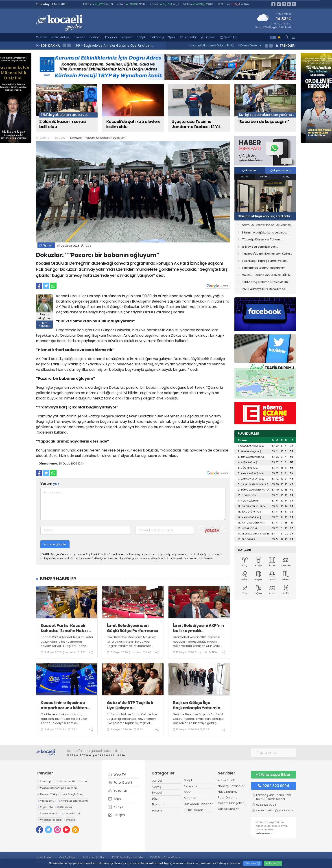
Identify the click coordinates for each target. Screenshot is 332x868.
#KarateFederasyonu (73, 801)
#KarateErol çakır (50, 820)
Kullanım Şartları (94, 857)
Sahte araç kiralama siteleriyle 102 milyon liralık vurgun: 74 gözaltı (265, 283)
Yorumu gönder (55, 544)
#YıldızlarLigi (71, 813)
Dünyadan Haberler (198, 804)
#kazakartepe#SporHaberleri (57, 788)
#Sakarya (64, 807)
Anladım (273, 863)
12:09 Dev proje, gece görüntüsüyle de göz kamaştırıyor (118, 46)
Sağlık (141, 37)
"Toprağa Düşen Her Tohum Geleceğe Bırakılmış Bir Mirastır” (263, 240)
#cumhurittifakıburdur (73, 781)
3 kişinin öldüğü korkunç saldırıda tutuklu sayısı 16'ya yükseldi (264, 216)
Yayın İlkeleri (44, 857)
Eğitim (94, 37)
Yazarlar (188, 37)
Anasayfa (43, 138)
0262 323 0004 (274, 786)
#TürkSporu (46, 801)
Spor (172, 37)
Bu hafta (265, 177)
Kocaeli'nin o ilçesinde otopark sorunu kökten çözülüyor (64, 705)
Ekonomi (110, 37)
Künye (116, 807)
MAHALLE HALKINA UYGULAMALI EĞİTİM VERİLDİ (266, 276)
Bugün (245, 177)
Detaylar (253, 863)
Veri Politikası (68, 857)
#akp (70, 820)
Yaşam (127, 37)
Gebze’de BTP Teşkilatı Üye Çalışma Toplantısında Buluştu (130, 705)
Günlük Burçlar (228, 809)
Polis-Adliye (60, 37)
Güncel (41, 37)
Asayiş (156, 787)
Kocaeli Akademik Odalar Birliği (212, 45)
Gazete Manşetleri (231, 803)
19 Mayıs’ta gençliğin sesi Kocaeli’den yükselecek (259, 247)
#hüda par (45, 781)
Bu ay (286, 177)
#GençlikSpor (73, 794)
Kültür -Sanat (193, 810)
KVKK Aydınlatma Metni (128, 857)
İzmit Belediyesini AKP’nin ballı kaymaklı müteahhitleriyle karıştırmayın (199, 628)
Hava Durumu (228, 792)
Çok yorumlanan (281, 170)
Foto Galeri (120, 783)
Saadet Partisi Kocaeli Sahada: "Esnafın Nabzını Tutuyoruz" (66, 628)
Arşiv (115, 799)
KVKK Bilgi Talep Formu (166, 857)
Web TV (228, 37)
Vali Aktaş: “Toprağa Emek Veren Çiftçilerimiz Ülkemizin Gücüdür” (264, 262)
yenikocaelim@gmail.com (274, 810)
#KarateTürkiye (48, 794)
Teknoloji (157, 37)
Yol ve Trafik (226, 780)
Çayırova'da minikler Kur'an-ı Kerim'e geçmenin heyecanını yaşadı (267, 254)
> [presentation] (69, 45)
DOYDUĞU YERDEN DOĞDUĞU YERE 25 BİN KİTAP (266, 226)
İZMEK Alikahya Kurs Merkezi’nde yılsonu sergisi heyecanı (263, 290)
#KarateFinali (47, 813)
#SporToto (45, 807)
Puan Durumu (228, 797)
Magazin (190, 798)
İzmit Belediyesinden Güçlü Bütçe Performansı (132, 628)
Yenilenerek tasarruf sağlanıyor (263, 268)
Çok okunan (250, 170)
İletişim (116, 815)
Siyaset (79, 37)
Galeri (208, 37)
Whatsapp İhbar (273, 775)
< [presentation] (64, 45)
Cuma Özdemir (249, 45)
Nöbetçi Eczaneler (231, 786)
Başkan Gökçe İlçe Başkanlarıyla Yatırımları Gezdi (198, 705)
